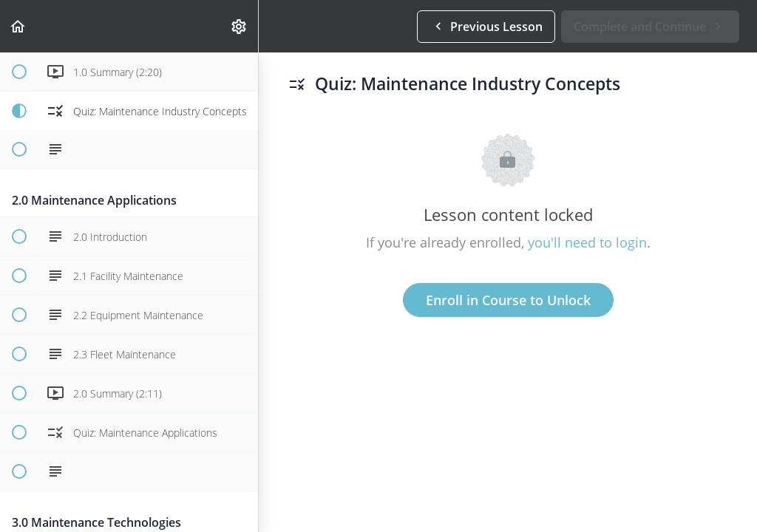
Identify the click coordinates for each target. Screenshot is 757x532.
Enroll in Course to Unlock (508, 300)
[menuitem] (240, 26)
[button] (18, 26)
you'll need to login (587, 242)
